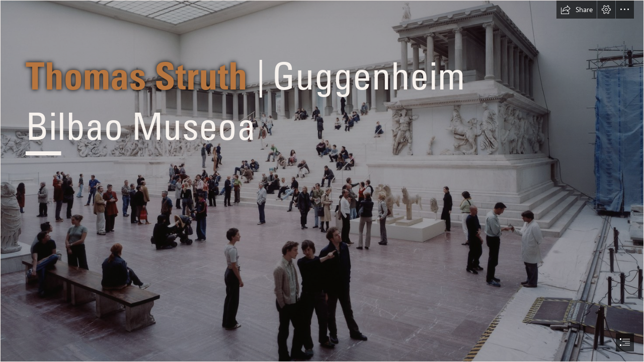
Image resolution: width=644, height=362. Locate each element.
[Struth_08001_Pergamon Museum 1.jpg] (322, 181)
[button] (577, 10)
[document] (322, 181)
